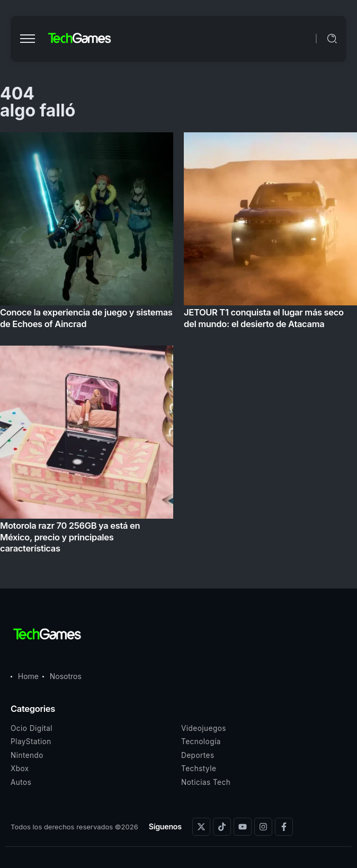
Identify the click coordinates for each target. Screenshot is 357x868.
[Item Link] (178, 346)
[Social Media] (201, 827)
